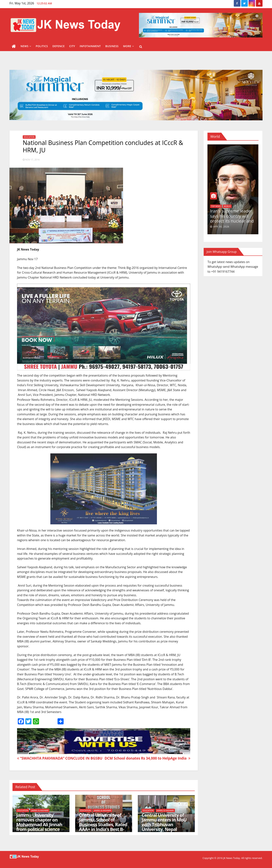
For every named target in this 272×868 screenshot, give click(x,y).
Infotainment (90, 46)
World (227, 206)
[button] (141, 47)
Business (112, 46)
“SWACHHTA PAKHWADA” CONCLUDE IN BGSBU (60, 758)
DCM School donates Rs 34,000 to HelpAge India (147, 758)
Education (29, 137)
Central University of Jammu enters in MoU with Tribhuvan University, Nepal (164, 822)
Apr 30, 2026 (221, 227)
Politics (42, 46)
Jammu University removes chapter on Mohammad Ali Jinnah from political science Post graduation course (40, 824)
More (128, 46)
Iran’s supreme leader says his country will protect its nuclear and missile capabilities (232, 218)
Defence (59, 46)
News (26, 46)
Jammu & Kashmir (40, 810)
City (72, 46)
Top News (216, 206)
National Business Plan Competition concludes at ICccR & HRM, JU (103, 146)
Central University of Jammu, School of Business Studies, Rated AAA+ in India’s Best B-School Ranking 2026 (103, 824)
